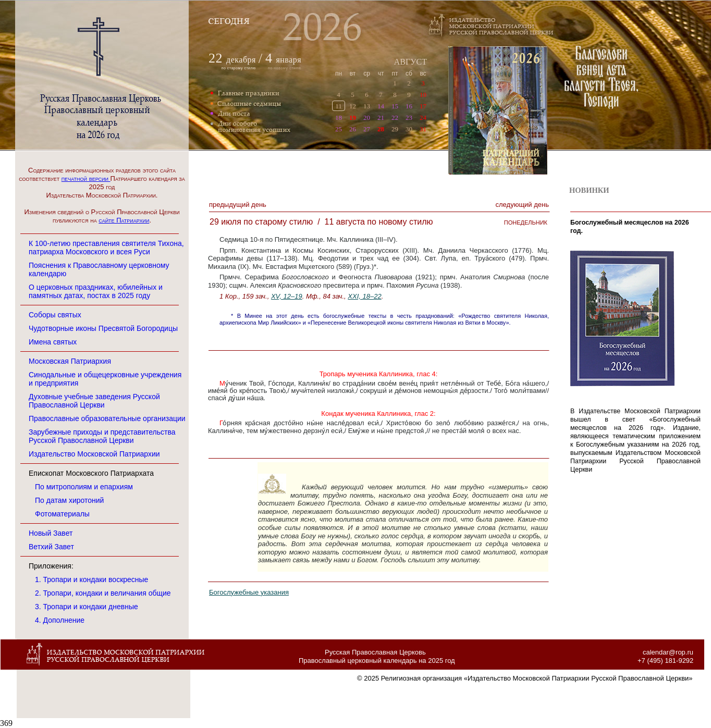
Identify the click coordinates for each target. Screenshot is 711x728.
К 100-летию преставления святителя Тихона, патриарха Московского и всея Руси (106, 248)
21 (381, 118)
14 (381, 106)
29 (395, 129)
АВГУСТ (410, 62)
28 (381, 129)
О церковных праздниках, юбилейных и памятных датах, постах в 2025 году (96, 291)
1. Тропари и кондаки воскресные (91, 579)
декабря (241, 60)
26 (353, 129)
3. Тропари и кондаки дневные (87, 607)
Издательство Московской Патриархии (94, 454)
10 (423, 95)
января (283, 60)
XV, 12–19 (287, 296)
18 (339, 118)
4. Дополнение (60, 620)
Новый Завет (51, 533)
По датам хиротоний (69, 500)
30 (409, 129)
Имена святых (53, 342)
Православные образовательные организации (107, 418)
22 (395, 118)
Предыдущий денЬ (238, 205)
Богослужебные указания (249, 592)
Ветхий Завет (51, 547)
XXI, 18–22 (364, 296)
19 (353, 118)
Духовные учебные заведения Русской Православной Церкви (94, 401)
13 (367, 106)
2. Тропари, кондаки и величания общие (103, 593)
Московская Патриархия (70, 361)
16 (409, 106)
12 (353, 106)
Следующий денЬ (522, 205)
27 (367, 129)
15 (395, 106)
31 (423, 129)
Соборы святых (55, 315)
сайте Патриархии (124, 220)
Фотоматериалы (62, 514)
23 (409, 118)
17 (423, 106)
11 (339, 106)
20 (367, 118)
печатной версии (86, 178)
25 (339, 129)
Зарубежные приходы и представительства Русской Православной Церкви (102, 436)
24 (423, 118)
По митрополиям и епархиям (84, 487)
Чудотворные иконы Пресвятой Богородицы (103, 328)
